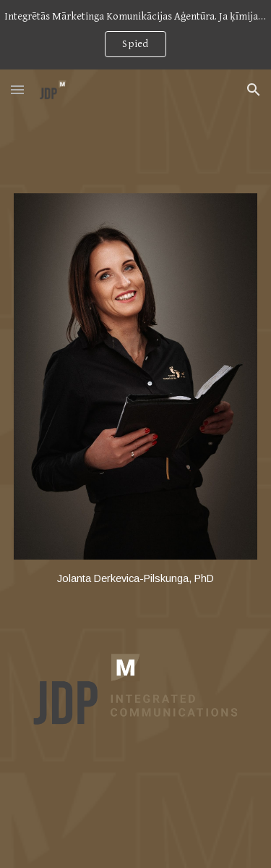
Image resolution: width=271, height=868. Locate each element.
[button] (17, 89)
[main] (136, 579)
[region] (135, 35)
